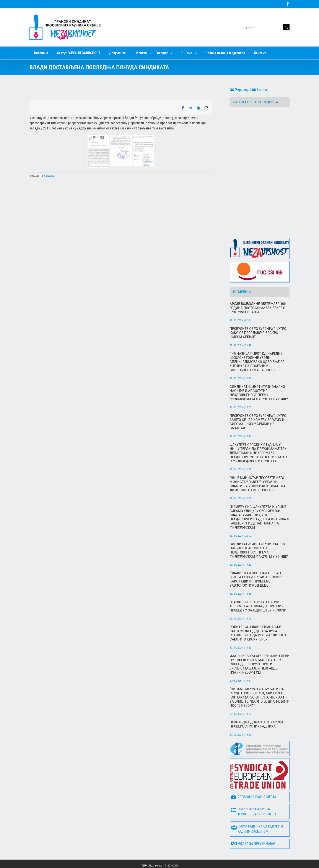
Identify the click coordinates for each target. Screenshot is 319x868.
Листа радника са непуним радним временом (257, 812)
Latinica (260, 90)
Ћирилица (240, 90)
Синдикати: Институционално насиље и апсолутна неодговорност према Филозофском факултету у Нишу (259, 376)
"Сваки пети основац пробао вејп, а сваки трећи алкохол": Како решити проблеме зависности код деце (256, 562)
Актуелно (49, 176)
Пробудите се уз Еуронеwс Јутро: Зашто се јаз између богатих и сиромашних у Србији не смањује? (258, 405)
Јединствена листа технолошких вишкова (254, 795)
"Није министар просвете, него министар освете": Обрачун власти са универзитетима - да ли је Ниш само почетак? (258, 467)
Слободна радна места (254, 780)
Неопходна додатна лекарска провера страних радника (256, 707)
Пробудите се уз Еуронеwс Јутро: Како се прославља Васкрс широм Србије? (258, 316)
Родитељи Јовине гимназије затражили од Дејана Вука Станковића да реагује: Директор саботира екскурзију (260, 616)
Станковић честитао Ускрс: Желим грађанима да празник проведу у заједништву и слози (258, 589)
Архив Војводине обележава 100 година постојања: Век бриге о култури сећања (258, 291)
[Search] (286, 27)
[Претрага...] (262, 27)
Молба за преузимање (253, 827)
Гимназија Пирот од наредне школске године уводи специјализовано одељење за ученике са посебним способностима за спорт (257, 345)
